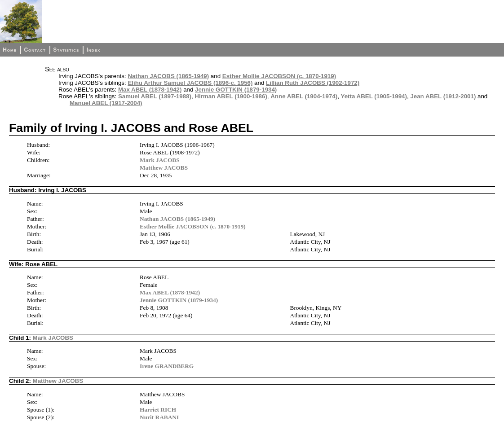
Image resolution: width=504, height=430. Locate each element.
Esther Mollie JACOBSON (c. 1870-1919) (279, 76)
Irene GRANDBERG (167, 366)
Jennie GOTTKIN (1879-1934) (236, 90)
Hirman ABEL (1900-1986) (231, 96)
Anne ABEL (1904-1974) (304, 96)
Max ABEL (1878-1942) (150, 90)
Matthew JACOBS (164, 168)
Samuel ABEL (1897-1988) (155, 96)
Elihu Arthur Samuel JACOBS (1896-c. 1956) (190, 83)
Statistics (66, 50)
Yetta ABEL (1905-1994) (374, 96)
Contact (35, 50)
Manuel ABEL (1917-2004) (106, 103)
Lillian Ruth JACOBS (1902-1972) (313, 83)
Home (10, 50)
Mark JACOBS (160, 160)
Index (94, 50)
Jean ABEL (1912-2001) (443, 96)
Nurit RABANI (159, 417)
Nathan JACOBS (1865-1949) (168, 76)
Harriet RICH (158, 410)
